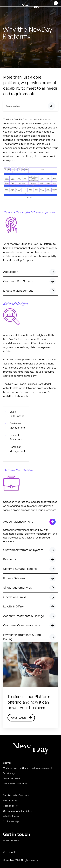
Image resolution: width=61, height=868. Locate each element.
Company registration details (18, 811)
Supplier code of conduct (16, 795)
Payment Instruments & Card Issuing (30, 638)
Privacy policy (10, 801)
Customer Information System (30, 551)
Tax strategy (9, 773)
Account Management (30, 522)
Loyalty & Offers (30, 607)
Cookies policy (10, 806)
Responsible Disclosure (15, 784)
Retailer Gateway (30, 579)
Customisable (13, 106)
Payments (30, 560)
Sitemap (7, 763)
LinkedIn (10, 852)
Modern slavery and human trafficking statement (28, 768)
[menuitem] (30, 822)
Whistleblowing (11, 816)
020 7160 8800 (12, 841)
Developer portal (11, 778)
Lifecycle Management (30, 292)
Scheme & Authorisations (30, 570)
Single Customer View (30, 589)
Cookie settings (11, 821)
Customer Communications (30, 626)
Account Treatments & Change (30, 617)
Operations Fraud (30, 598)
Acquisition (30, 273)
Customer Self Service (30, 282)
